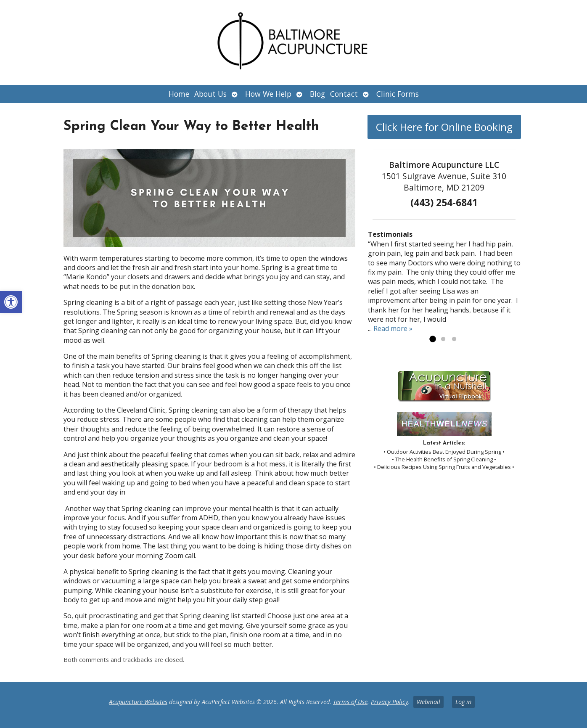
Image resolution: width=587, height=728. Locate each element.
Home (179, 94)
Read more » (393, 328)
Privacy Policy (390, 702)
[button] (11, 302)
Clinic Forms (398, 94)
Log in (463, 702)
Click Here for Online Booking (444, 127)
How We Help (268, 94)
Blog (317, 94)
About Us (210, 94)
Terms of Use (350, 702)
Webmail (428, 702)
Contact (344, 94)
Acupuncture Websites (138, 702)
